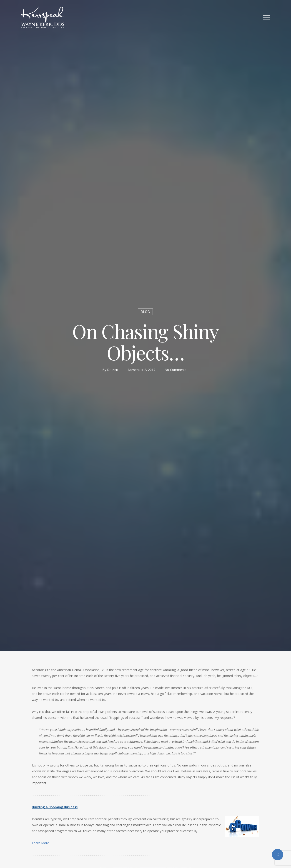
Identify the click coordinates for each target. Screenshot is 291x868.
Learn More (40, 843)
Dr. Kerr (113, 370)
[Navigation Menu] (267, 18)
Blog (145, 312)
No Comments (176, 370)
